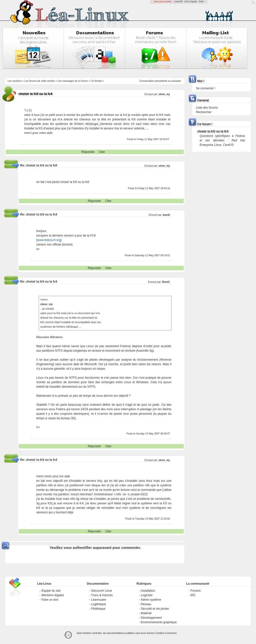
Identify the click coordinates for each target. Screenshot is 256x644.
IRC (193, 595)
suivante (176, 81)
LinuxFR (178, 2)
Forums (196, 591)
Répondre (88, 152)
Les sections (14, 81)
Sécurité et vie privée (155, 609)
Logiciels (147, 595)
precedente (161, 81)
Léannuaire (99, 600)
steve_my (164, 94)
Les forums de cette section (39, 81)
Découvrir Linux (102, 591)
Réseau (146, 604)
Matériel (146, 613)
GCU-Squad (191, 2)
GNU (201, 2)
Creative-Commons (166, 633)
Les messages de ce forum (73, 81)
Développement (151, 618)
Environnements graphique (159, 622)
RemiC (166, 282)
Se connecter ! (206, 88)
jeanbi (166, 215)
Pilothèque (98, 609)
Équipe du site (51, 591)
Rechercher (204, 112)
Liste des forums (207, 108)
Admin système (151, 600)
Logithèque (99, 604)
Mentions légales (53, 595)
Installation (148, 591)
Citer (102, 152)
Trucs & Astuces (102, 595)
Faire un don (50, 600)
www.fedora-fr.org (49, 240)
